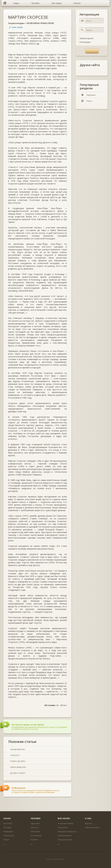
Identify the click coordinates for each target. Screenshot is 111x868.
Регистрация (85, 42)
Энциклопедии (16, 23)
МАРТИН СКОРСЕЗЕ (28, 17)
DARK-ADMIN (17, 27)
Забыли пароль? (87, 38)
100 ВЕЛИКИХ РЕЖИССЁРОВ (40, 23)
